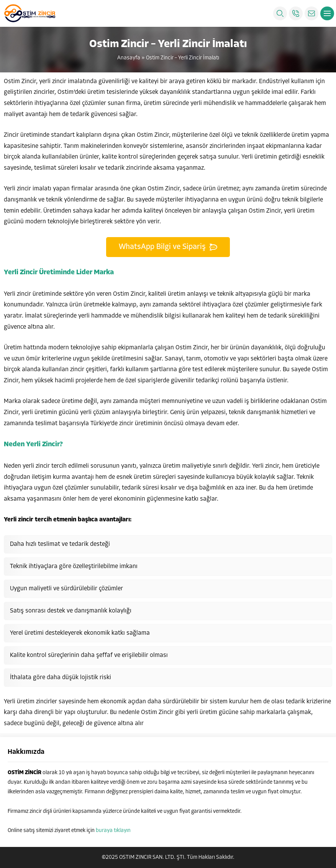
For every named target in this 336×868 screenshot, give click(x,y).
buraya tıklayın (113, 831)
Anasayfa (129, 58)
